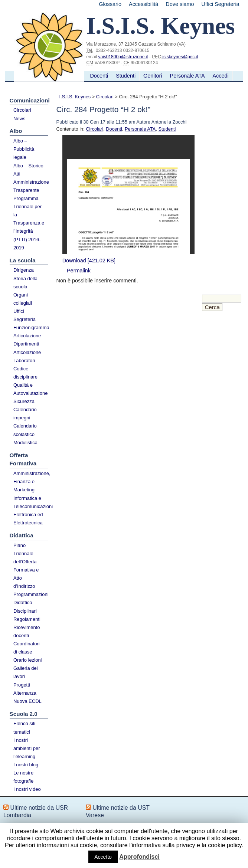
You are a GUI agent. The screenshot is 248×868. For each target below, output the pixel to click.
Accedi (221, 76)
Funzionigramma (31, 327)
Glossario (110, 4)
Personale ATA (187, 76)
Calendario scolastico (25, 430)
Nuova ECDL (27, 701)
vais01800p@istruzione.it (123, 57)
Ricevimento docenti (27, 631)
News (19, 119)
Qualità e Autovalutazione (31, 389)
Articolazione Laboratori (27, 356)
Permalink (79, 271)
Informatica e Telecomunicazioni (31, 502)
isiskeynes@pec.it (180, 57)
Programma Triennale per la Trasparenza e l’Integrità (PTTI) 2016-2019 (29, 223)
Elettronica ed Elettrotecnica (28, 519)
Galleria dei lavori (26, 672)
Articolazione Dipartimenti (27, 340)
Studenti (126, 76)
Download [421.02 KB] (89, 261)
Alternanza (25, 693)
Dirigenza (24, 270)
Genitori (153, 76)
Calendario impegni (25, 414)
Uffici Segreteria (220, 4)
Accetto (103, 857)
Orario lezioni (28, 660)
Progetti (22, 685)
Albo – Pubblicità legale (24, 149)
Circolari (22, 110)
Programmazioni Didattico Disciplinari (31, 602)
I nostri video (27, 789)
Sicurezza (24, 401)
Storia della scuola (25, 283)
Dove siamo (180, 4)
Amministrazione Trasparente (31, 186)
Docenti (99, 76)
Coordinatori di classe (27, 648)
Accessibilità (143, 4)
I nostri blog (26, 765)
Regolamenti (27, 619)
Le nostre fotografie (23, 777)
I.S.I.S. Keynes (75, 97)
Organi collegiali (23, 299)
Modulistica (25, 443)
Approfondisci (139, 857)
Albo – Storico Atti (28, 170)
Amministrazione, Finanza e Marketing (31, 482)
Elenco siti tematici (24, 728)
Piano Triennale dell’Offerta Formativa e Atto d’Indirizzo (26, 566)
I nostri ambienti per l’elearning (27, 748)
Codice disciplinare (25, 373)
